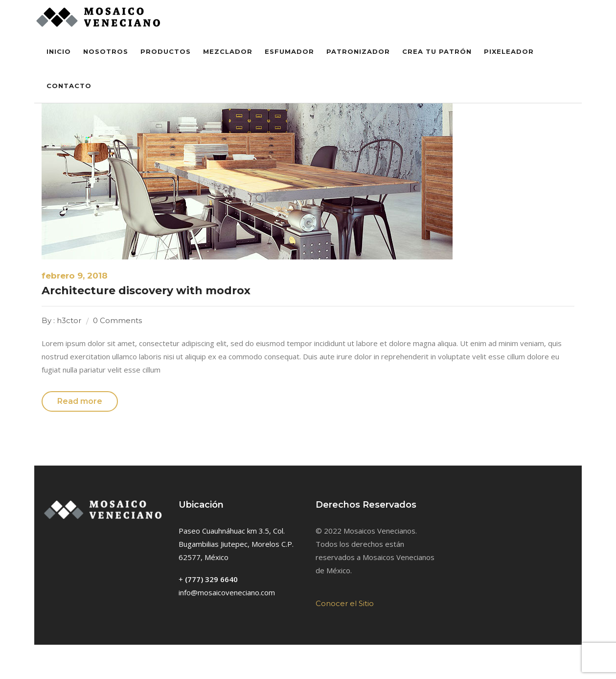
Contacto (69, 86)
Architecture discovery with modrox (146, 291)
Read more (80, 401)
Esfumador (289, 51)
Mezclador (228, 51)
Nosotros (106, 51)
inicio (59, 51)
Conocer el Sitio (345, 603)
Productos (166, 51)
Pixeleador (509, 51)
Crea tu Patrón (437, 51)
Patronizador (358, 51)
